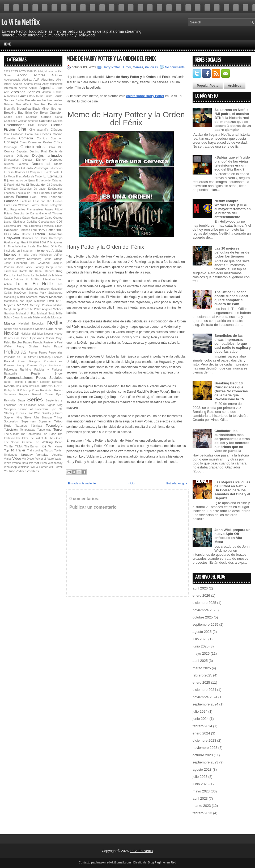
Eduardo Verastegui (35, 168)
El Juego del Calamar (49, 180)
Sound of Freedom (33, 409)
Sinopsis (10, 409)
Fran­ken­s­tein (35, 209)
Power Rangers (29, 361)
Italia (25, 255)
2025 (22, 71)
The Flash (49, 434)
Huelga (8, 242)
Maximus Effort (44, 301)
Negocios (38, 324)
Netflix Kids (11, 329)
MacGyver (20, 293)
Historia (39, 234)
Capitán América (28, 121)
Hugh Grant (21, 242)
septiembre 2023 (205, 762)
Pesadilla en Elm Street (20, 357)
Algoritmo (48, 79)
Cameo (46, 117)
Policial (9, 361)
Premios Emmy (14, 365)
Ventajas (42, 454)
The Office (55, 438)
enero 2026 (201, 595)
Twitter (58, 450)
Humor (34, 242)
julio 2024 (200, 711)
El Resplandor (36, 184)
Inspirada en (12, 251)
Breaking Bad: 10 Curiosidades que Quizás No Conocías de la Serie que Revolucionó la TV (231, 391)
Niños (58, 329)
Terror (58, 429)
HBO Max (12, 234)
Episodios (26, 189)
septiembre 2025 (205, 624)
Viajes (8, 459)
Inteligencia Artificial (48, 250)
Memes (22, 305)
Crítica (58, 142)
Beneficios (55, 104)
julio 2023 (200, 777)
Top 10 (9, 450)
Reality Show (47, 373)
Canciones (10, 121)
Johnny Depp (44, 267)
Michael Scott (46, 313)
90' (35, 71)
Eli (48, 185)
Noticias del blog (32, 334)
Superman (28, 421)
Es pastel (40, 189)
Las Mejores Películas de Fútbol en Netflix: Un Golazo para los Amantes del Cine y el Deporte (232, 490)
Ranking (25, 369)
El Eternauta (53, 176)
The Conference (31, 434)
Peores (33, 353)
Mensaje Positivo (41, 305)
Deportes (22, 151)
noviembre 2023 (205, 748)
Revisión (34, 386)
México (25, 309)
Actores (40, 75)
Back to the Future (41, 96)
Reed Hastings (14, 382)
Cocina (58, 134)
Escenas (9, 193)
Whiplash (24, 467)
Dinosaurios (11, 160)
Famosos (11, 201)
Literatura (49, 279)
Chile (31, 125)
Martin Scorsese (27, 297)
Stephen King (13, 418)
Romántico (47, 390)
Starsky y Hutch (52, 413)
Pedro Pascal (52, 346)
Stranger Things (52, 418)
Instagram (27, 251)
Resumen (22, 386)
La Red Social (21, 275)
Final (7, 205)
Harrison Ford (28, 230)
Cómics (42, 138)
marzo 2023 (202, 806)
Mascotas (56, 297)
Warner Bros (38, 463)
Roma (36, 390)
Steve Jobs (32, 418)
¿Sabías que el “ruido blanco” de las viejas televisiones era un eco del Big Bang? (232, 163)
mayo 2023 (201, 791)
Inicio (131, 483)
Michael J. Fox (26, 313)
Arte (7, 92)
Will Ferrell (56, 467)
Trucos (48, 450)
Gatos (48, 218)
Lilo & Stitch (33, 279)
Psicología (10, 370)
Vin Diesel (28, 459)
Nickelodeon (26, 329)
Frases (49, 209)
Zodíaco (21, 471)
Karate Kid (26, 271)
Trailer (20, 450)
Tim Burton (31, 447)
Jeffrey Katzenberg (29, 259)
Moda (47, 317)
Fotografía (56, 205)
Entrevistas (11, 189)
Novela (49, 334)
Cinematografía (39, 130)
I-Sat (43, 242)
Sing (60, 405)
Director (27, 160)
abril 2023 (200, 798)
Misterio (38, 317)
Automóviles (12, 96)
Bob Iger (57, 109)
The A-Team (12, 434)
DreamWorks (12, 168)
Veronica (57, 455)
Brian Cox (32, 113)
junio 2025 (201, 646)
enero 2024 (201, 733)
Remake (57, 382)
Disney (41, 159)
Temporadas (27, 430)
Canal (59, 117)
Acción (22, 75)
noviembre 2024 (205, 697)
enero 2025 (201, 682)
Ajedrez (27, 80)
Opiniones (37, 338)
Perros (43, 353)
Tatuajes (21, 425)
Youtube (10, 471)
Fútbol (59, 209)
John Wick (24, 267)
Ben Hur (40, 104)
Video (17, 458)
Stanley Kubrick (15, 413)
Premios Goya (36, 365)
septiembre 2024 (205, 704)
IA (48, 242)
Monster (57, 317)
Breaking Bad (14, 112)
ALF (36, 79)
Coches (46, 134)
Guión (59, 226)
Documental (41, 164)
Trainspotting (35, 450)
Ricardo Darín (52, 386)
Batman (9, 104)
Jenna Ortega (53, 259)
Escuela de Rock (27, 193)
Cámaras (32, 117)
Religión (45, 382)
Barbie (20, 100)
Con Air (57, 138)
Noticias (11, 333)
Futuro (8, 213)
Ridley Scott (11, 390)
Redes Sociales (49, 378)
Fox (6, 209)
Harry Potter (46, 230)
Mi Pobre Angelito (41, 309)
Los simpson (42, 289)
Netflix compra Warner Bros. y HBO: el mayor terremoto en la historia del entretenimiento (233, 209)
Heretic (26, 234)
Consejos (11, 142)
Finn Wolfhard (20, 205)
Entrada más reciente (82, 483)
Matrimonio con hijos (18, 301)
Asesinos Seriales (25, 92)
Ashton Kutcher (52, 92)
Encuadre (57, 185)
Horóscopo (56, 238)
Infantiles (21, 246)
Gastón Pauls (12, 218)
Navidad (24, 324)
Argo (59, 88)
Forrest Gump (40, 205)
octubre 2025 (203, 617)
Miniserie (27, 317)
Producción (56, 365)
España (45, 193)
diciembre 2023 (204, 740)
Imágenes (56, 242)
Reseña (9, 386)
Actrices (57, 75)
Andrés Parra (32, 84)
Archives (235, 86)
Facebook (56, 197)
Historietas (55, 234)
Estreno (22, 197)
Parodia (38, 342)
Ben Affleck (24, 104)
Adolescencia (12, 80)
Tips (43, 446)
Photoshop (44, 357)
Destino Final (38, 151)
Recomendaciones (18, 378)
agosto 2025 (202, 632)
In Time (9, 246)
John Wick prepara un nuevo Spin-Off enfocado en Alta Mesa (232, 536)
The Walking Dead (48, 442)
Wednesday (55, 463)
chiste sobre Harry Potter (145, 96)
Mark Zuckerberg (51, 293)
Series (35, 399)
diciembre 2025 (204, 603)
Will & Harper (39, 467)
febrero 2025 (202, 675)
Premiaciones (53, 361)
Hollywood (12, 238)
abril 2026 (200, 588)
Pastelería (50, 342)
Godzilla (32, 222)
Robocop (25, 390)
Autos (24, 96)
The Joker (22, 438)
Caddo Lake (13, 117)
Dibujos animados (47, 155)
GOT (60, 222)
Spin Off (57, 409)
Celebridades (14, 125)
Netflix (55, 323)
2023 (14, 71)
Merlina (58, 305)
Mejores (10, 305)
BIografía (10, 109)
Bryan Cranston (51, 112)
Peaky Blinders (28, 346)
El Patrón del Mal (15, 185)
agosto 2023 (202, 769)
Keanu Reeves (45, 271)
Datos (51, 147)
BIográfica (24, 108)
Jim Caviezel (40, 263)
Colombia (10, 138)
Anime (23, 88)
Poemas (57, 357)
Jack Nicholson (41, 255)
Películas (15, 352)
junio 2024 (201, 719)
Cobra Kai (32, 134)
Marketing (10, 297)
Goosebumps (46, 222)
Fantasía (26, 201)
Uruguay (27, 454)
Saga (21, 400)
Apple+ (33, 88)
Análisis (18, 84)
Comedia (26, 138)
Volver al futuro (45, 459)
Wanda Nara (20, 463)
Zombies (33, 471)
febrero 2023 (202, 813)
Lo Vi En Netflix (20, 23)
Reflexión (32, 382)
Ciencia (43, 125)
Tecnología (54, 425)
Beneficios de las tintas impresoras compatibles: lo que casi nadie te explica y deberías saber (233, 344)
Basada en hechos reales (44, 100)
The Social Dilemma (18, 442)
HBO (59, 230)
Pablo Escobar (13, 342)
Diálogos (22, 155)
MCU (59, 301)
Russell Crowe (43, 394)
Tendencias (44, 430)
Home (8, 44)
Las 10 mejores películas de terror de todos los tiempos (232, 252)
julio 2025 (200, 639)
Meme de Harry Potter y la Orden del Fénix (111, 59)
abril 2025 (200, 661)
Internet (10, 254)
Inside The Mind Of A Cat (45, 246)
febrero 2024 (202, 726)
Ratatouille (10, 374)
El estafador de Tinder (29, 176)
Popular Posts (208, 86)
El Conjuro (33, 172)
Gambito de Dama (26, 213)
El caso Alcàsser (14, 172)
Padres (27, 342)
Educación (56, 168)
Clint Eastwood (14, 134)
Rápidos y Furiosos (48, 370)
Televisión (11, 429)
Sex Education (27, 405)
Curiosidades (33, 147)
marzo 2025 (202, 668)
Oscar (50, 338)
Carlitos (58, 121)
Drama (58, 164)
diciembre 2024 (204, 690)
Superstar (45, 421)
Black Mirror (41, 108)
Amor (8, 84)
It (19, 255)
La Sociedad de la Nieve (47, 275)
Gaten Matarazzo (33, 218)
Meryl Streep (12, 309)
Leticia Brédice (14, 279)
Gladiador (19, 222)
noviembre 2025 (205, 610)
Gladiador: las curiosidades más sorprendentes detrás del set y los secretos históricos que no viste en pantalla (232, 441)
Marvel (43, 297)
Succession (11, 421)
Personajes (56, 353)
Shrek (42, 405)
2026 (30, 71)
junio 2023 (201, 784)
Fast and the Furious (48, 201)
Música (9, 323)
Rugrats (24, 394)
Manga (33, 293)
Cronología (11, 147)
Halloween (11, 230)
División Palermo (16, 164)
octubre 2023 (203, 755)
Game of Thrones (51, 213)
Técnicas (36, 426)
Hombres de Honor (35, 238)
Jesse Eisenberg (15, 263)
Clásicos (57, 129)
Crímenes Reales (40, 142)
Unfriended (11, 455)
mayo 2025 (201, 653)
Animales (10, 88)
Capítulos (46, 121)
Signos (51, 405)
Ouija (59, 338)
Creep (23, 142)
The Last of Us (38, 438)
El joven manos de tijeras (20, 180)
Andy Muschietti (52, 84)
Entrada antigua (177, 483)
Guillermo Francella (41, 226)
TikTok (19, 447)
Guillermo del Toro (16, 226)
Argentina (47, 88)
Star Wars (34, 413)
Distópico (56, 159)
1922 (7, 71)
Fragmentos (18, 209)
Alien (59, 80)
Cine (22, 129)
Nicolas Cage (44, 329)
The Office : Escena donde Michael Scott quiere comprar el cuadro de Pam (231, 298)
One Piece (21, 338)
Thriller (9, 446)
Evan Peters (39, 197)
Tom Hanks (55, 447)
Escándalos (55, 189)
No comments (175, 67)
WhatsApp (10, 467)
